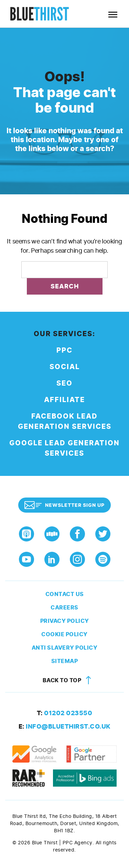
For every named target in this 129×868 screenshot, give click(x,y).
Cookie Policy (64, 634)
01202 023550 (65, 713)
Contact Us (65, 594)
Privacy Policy (65, 621)
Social (65, 367)
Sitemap (65, 661)
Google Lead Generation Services (64, 448)
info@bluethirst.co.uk (65, 727)
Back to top (68, 680)
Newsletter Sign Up (64, 505)
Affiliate (64, 400)
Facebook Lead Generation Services (65, 421)
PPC (64, 350)
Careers (64, 608)
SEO (64, 383)
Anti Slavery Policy (65, 648)
